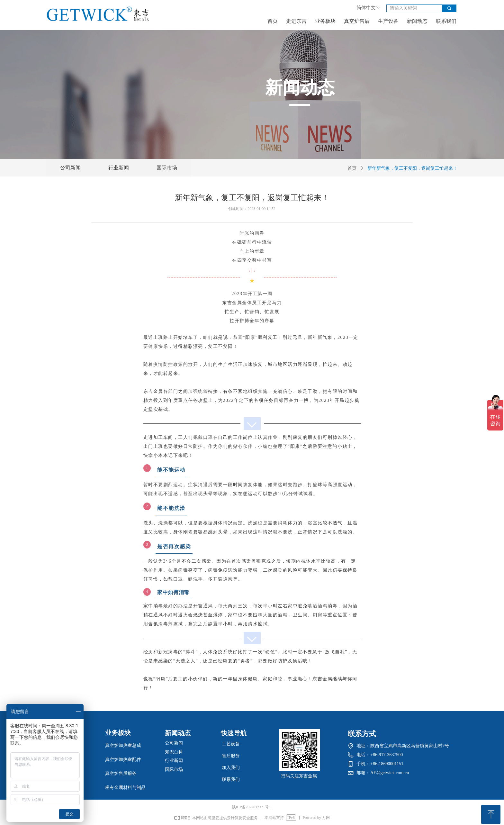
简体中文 (366, 8)
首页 (352, 168)
